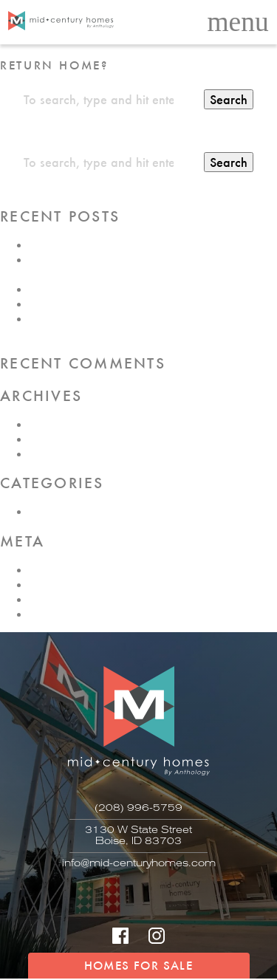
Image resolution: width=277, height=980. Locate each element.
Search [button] (229, 99)
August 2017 (61, 424)
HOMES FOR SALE (138, 965)
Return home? (54, 65)
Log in (45, 569)
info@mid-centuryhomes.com (139, 863)
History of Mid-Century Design (106, 304)
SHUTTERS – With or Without (104, 244)
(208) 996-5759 (138, 808)
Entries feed (58, 584)
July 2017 (54, 439)
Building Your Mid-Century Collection (123, 289)
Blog (41, 511)
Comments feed (68, 599)
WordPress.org (67, 614)
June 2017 (55, 453)
